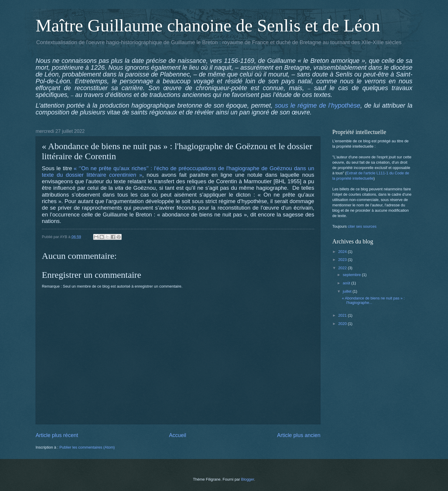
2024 (343, 252)
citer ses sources (362, 226)
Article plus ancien (299, 435)
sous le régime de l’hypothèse (317, 106)
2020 (343, 324)
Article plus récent (57, 435)
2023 (343, 260)
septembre (352, 275)
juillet (348, 291)
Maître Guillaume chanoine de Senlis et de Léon (208, 25)
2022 (343, 268)
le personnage (134, 81)
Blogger (248, 479)
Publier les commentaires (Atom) (87, 447)
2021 (343, 315)
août (347, 283)
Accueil (177, 435)
